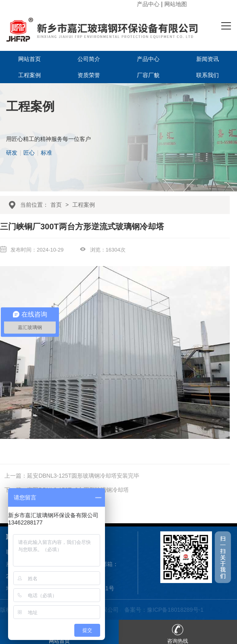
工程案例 (29, 75)
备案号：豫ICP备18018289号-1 (164, 610)
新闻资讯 (208, 59)
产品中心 (148, 4)
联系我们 (208, 75)
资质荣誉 (89, 75)
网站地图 (176, 4)
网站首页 (29, 59)
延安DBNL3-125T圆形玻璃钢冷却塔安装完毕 (83, 476)
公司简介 (89, 59)
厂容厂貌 (148, 75)
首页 (56, 205)
